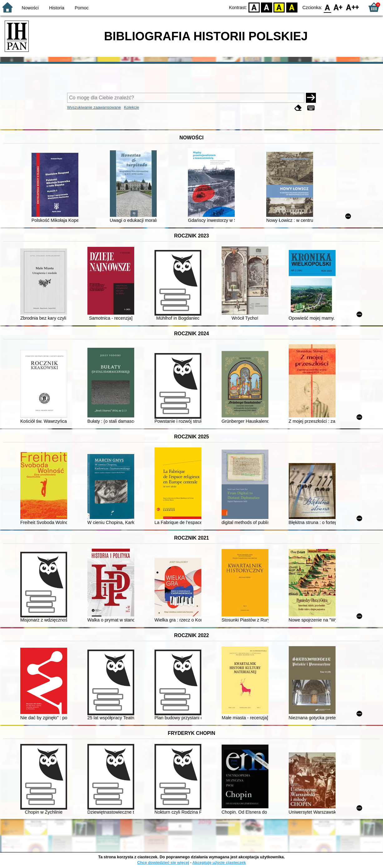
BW (267, 7)
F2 (353, 7)
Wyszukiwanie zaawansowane (94, 107)
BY (292, 7)
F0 (327, 7)
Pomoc (82, 8)
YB (279, 7)
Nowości (30, 8)
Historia (57, 8)
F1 (338, 7)
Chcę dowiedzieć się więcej (163, 863)
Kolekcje (131, 107)
